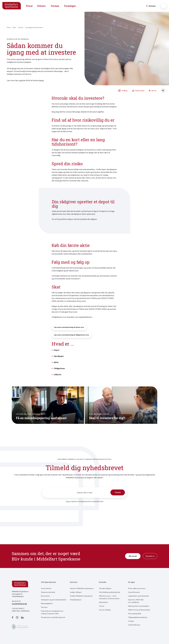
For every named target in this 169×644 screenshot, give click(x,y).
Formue (55, 6)
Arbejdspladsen (76, 600)
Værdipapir (59, 356)
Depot (57, 350)
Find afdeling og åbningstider (110, 592)
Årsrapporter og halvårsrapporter (53, 617)
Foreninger (70, 6)
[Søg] (164, 6)
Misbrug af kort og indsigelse (139, 606)
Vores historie (46, 588)
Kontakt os (150, 556)
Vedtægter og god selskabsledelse (54, 600)
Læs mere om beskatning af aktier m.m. (69, 327)
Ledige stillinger (76, 592)
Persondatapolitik (135, 614)
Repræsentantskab (48, 592)
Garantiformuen (134, 592)
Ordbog (123, 90)
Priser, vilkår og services (137, 588)
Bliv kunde (133, 556)
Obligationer (59, 368)
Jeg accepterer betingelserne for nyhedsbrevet (84, 501)
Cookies (131, 621)
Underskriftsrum (134, 625)
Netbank (151, 6)
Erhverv (42, 6)
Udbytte (58, 374)
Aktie (56, 362)
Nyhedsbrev (104, 602)
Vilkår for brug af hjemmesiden (139, 610)
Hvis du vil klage (105, 610)
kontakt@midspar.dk (19, 604)
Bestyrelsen (45, 596)
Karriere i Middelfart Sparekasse (82, 588)
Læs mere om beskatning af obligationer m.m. (72, 335)
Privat (29, 6)
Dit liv (14, 27)
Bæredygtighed (47, 603)
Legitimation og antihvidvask (138, 596)
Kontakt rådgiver (105, 588)
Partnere (44, 607)
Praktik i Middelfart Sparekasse (81, 596)
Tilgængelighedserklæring (138, 617)
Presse (102, 606)
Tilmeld (118, 492)
